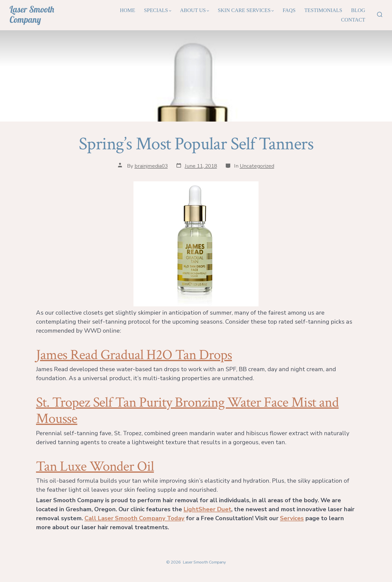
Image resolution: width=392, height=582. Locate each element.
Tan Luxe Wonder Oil (95, 466)
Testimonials (323, 10)
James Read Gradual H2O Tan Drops (134, 355)
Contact (353, 20)
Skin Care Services (246, 10)
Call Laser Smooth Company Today (134, 518)
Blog (358, 10)
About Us (194, 10)
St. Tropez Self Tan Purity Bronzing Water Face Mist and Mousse (187, 411)
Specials (158, 10)
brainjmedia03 (151, 166)
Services (292, 518)
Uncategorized (257, 166)
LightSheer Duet (207, 509)
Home (127, 10)
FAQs (289, 10)
